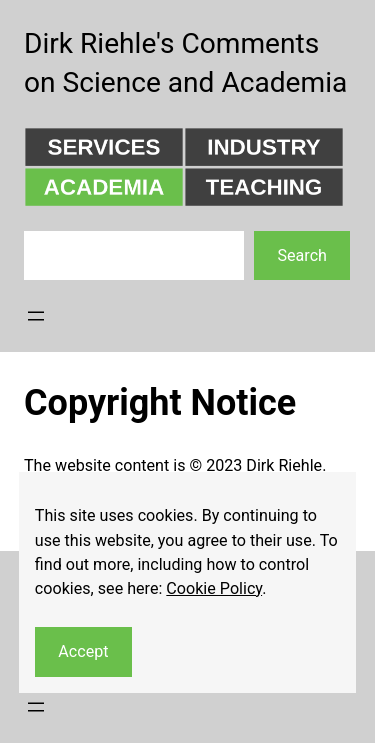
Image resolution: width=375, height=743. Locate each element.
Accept (83, 651)
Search (301, 255)
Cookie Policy (214, 588)
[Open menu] (36, 316)
